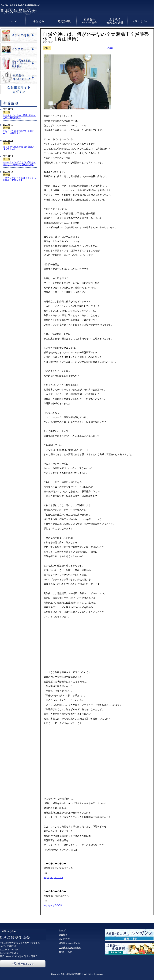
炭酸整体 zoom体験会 (69, 943)
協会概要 (63, 935)
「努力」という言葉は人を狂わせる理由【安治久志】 (20, 179)
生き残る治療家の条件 (70, 948)
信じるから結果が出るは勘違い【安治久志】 (19, 148)
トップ (62, 930)
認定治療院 (64, 939)
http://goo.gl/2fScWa (53, 905)
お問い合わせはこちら (23, 964)
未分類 (7, 112)
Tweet (110, 48)
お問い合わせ (65, 952)
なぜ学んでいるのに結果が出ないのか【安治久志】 (20, 117)
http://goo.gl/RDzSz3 (53, 878)
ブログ (47, 48)
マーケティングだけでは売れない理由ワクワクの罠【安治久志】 (20, 164)
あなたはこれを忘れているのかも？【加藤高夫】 (19, 132)
